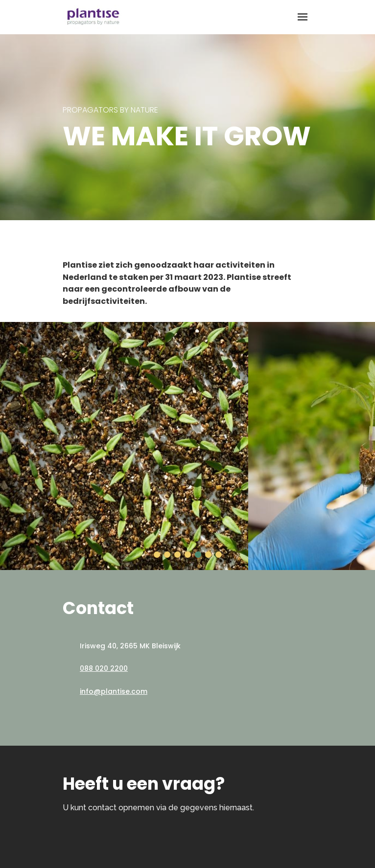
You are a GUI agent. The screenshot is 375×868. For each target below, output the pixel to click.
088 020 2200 (104, 668)
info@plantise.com (114, 691)
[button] (157, 555)
